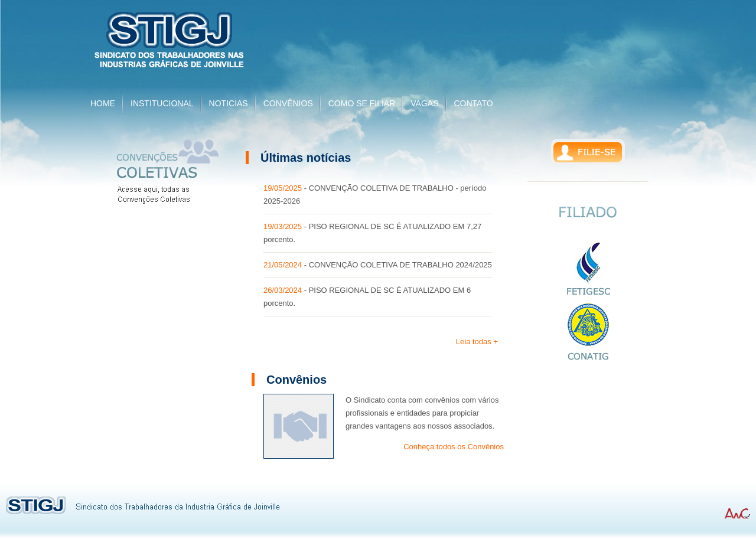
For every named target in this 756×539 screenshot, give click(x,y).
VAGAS (424, 103)
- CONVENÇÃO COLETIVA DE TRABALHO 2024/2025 (378, 265)
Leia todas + (477, 342)
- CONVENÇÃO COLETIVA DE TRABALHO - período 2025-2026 (375, 195)
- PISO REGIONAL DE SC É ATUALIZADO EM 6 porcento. (367, 297)
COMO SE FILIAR (362, 103)
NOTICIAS (229, 103)
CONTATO (474, 103)
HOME (103, 103)
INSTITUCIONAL (162, 103)
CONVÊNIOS (288, 103)
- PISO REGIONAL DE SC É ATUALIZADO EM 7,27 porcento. (372, 233)
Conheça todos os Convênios (454, 447)
